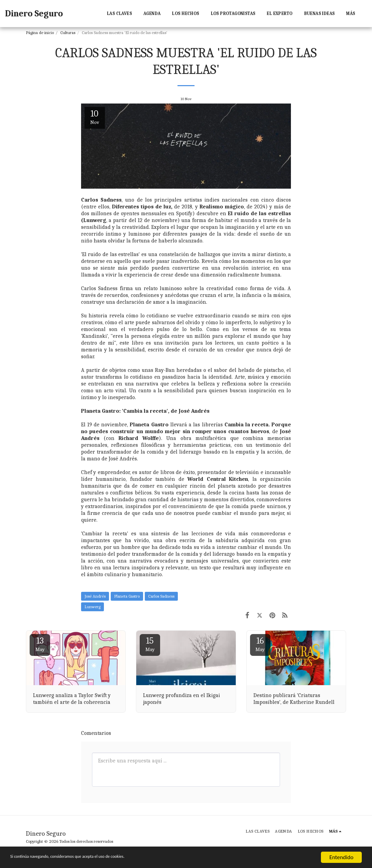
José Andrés (95, 596)
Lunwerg (92, 607)
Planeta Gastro (127, 596)
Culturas (68, 33)
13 (40, 644)
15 (150, 644)
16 (260, 644)
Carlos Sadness (161, 596)
